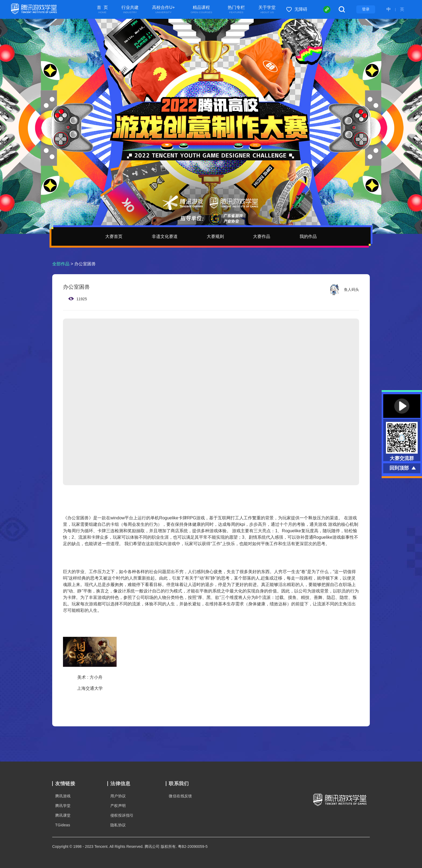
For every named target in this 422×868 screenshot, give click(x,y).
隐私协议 (118, 825)
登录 (366, 9)
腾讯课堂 (63, 815)
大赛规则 (215, 236)
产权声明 (118, 806)
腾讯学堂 (63, 806)
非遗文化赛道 (165, 236)
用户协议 (118, 796)
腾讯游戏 (63, 796)
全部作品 (61, 264)
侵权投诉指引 (122, 815)
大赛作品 (262, 236)
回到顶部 (399, 468)
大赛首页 (114, 236)
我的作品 (308, 236)
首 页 (102, 10)
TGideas (63, 825)
